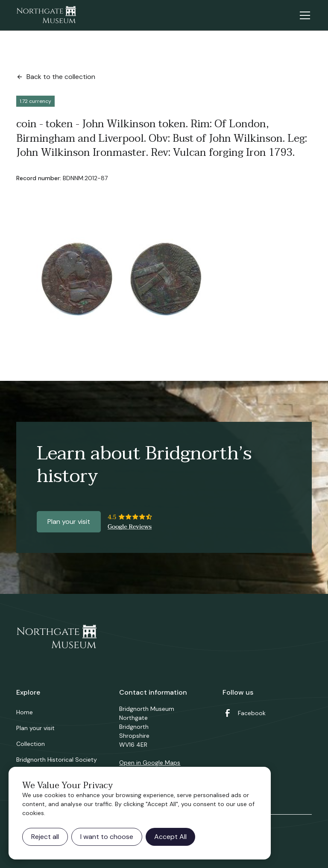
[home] (46, 15)
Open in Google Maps (150, 763)
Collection (31, 744)
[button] (303, 15)
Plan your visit (69, 522)
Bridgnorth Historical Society (57, 760)
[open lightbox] (115, 282)
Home (25, 712)
